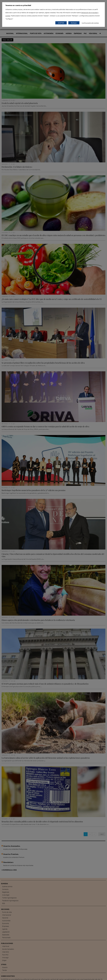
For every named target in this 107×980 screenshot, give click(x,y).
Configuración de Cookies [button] (90, 23)
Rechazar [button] (74, 23)
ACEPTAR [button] (61, 23)
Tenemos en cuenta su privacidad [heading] (18, 5)
